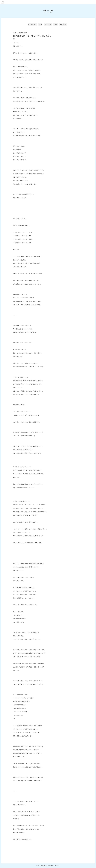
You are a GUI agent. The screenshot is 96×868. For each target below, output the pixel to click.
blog (56, 24)
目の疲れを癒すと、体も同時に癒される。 (32, 36)
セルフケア (48, 24)
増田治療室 (44, 866)
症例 (40, 24)
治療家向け (63, 24)
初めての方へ (32, 24)
